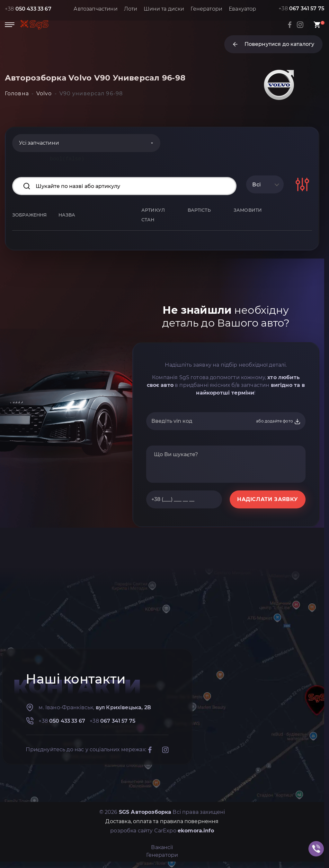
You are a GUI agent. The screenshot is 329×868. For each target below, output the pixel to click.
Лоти (131, 9)
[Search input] (124, 186)
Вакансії (162, 847)
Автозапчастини (95, 9)
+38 (28, 9)
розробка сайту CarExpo (162, 831)
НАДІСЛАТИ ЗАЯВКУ (268, 499)
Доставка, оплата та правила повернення (162, 821)
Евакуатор (242, 9)
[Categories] (86, 143)
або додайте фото (278, 421)
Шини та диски (164, 9)
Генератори (206, 9)
